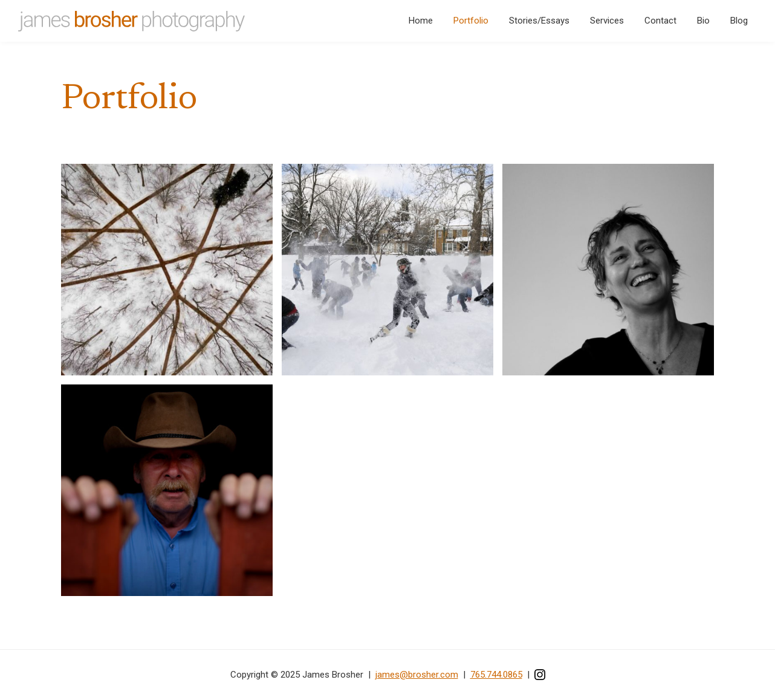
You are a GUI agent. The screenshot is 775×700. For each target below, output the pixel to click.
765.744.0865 (496, 675)
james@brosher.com (417, 675)
